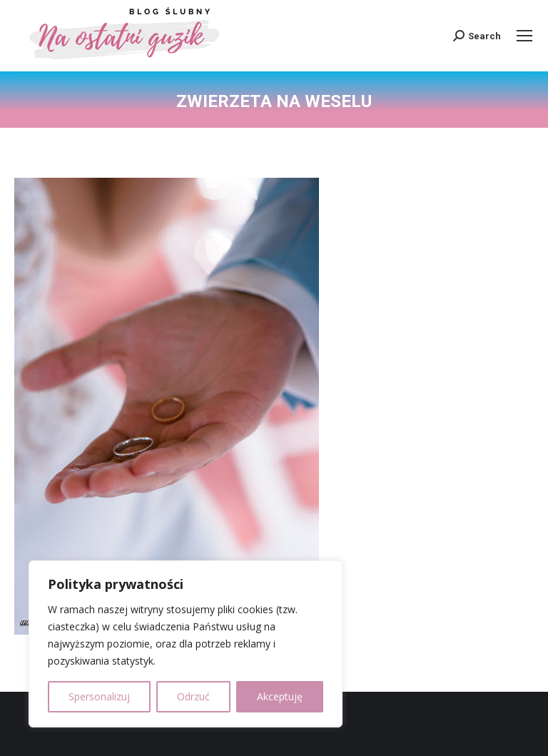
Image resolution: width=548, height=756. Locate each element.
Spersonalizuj (99, 696)
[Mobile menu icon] (524, 36)
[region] (186, 644)
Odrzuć (193, 696)
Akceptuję (280, 696)
